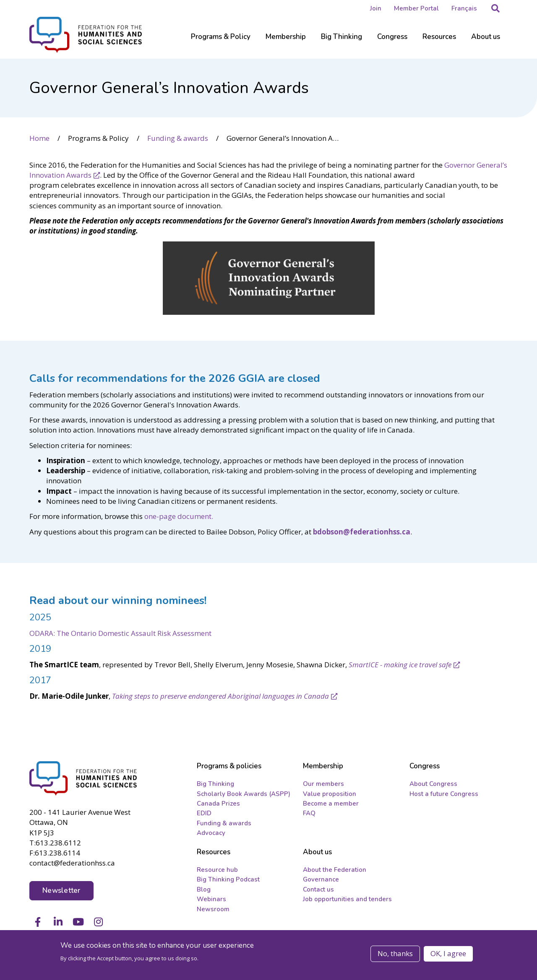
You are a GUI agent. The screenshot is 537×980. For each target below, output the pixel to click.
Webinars (211, 899)
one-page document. (179, 516)
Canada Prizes (218, 804)
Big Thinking (215, 784)
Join (376, 8)
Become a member (331, 804)
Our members (323, 784)
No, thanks (395, 954)
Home (39, 138)
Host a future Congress (444, 794)
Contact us (318, 889)
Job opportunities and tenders (347, 899)
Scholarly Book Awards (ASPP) (244, 794)
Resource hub (217, 870)
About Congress (433, 784)
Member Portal (416, 8)
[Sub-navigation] (221, 42)
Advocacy (211, 833)
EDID (204, 813)
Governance (321, 879)
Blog (204, 889)
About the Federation (335, 870)
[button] (495, 8)
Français (464, 8)
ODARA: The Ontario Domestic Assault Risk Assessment (120, 633)
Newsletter (61, 891)
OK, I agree (448, 954)
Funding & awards (178, 138)
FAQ (309, 813)
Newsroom (213, 909)
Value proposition (330, 794)
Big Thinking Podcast (228, 879)
